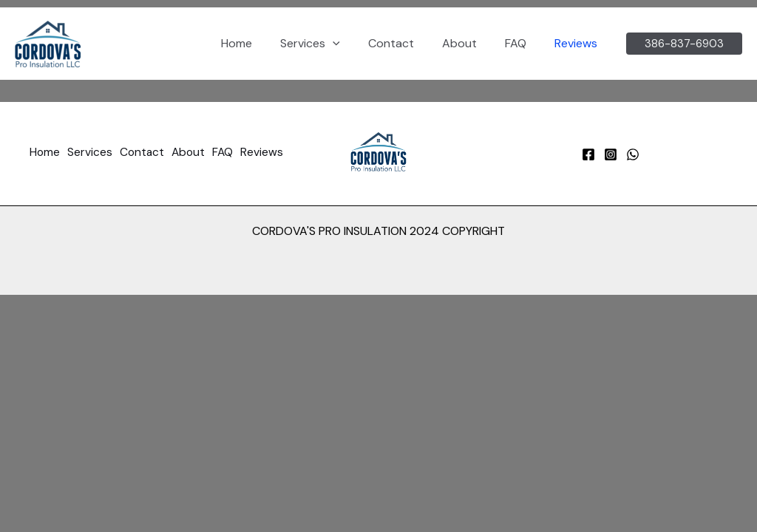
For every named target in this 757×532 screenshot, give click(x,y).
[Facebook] (588, 154)
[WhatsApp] (633, 154)
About (471, 43)
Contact (407, 43)
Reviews (578, 43)
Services (330, 44)
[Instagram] (611, 154)
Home (261, 43)
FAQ (522, 43)
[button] (353, 44)
